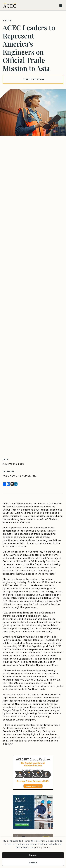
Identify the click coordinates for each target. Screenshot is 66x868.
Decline (33, 863)
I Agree (33, 855)
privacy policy (42, 847)
